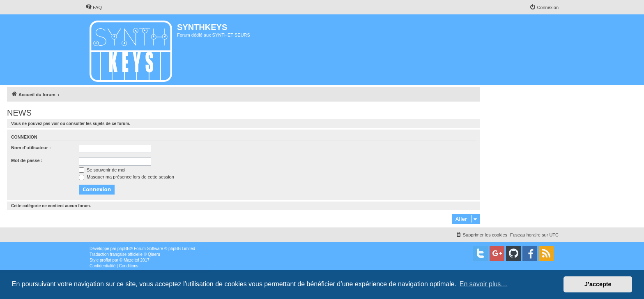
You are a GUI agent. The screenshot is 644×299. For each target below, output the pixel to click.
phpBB (124, 249)
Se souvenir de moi (102, 170)
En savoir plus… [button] (484, 284)
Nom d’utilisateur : (31, 148)
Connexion (24, 137)
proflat (106, 260)
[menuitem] (94, 7)
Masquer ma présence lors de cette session (126, 177)
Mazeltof (131, 260)
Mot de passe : (27, 160)
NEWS (19, 113)
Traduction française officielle (116, 254)
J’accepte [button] (598, 284)
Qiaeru (154, 254)
